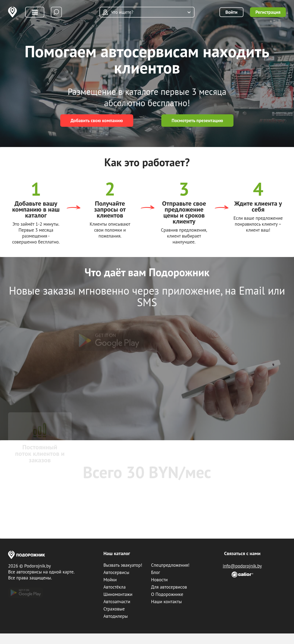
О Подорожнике (167, 594)
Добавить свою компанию (97, 121)
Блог (156, 572)
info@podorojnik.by (242, 566)
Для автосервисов (169, 587)
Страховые (114, 609)
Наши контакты (166, 602)
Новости (159, 580)
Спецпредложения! (170, 565)
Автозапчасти (117, 602)
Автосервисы (116, 572)
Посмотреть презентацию (197, 121)
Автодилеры (116, 616)
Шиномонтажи (118, 594)
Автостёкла (115, 587)
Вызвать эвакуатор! (123, 565)
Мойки (110, 580)
